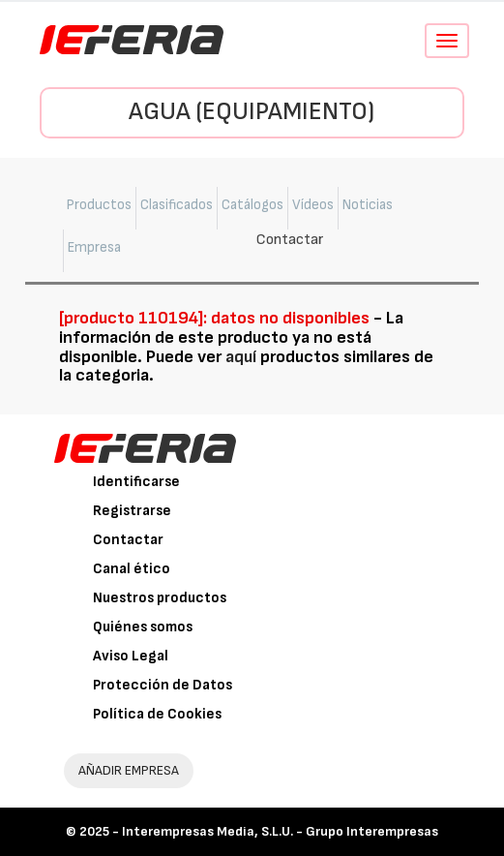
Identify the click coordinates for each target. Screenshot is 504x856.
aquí (241, 357)
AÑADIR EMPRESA (129, 770)
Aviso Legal (131, 656)
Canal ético (132, 569)
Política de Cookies (157, 714)
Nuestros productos (160, 598)
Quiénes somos (143, 627)
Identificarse (136, 482)
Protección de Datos (163, 685)
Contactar (128, 540)
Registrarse (132, 511)
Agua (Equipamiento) (252, 112)
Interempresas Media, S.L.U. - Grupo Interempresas (280, 831)
